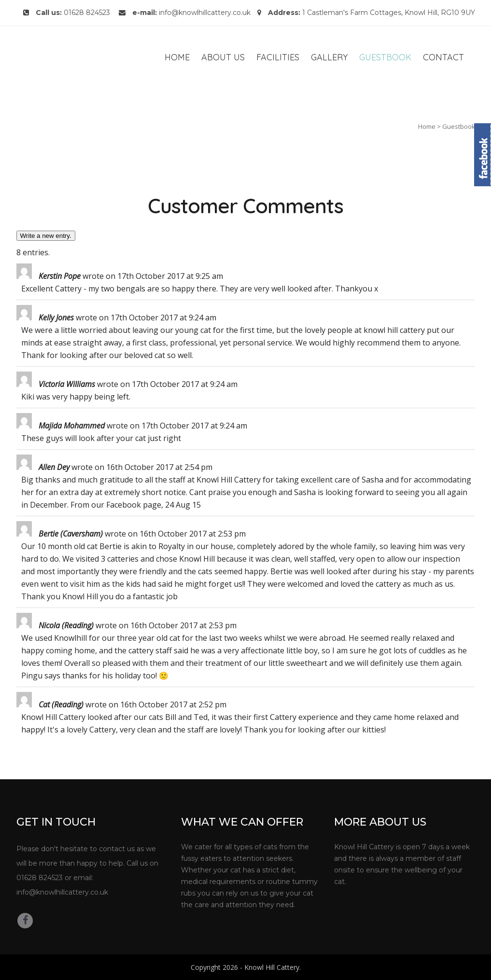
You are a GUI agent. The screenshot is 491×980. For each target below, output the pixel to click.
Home (427, 126)
